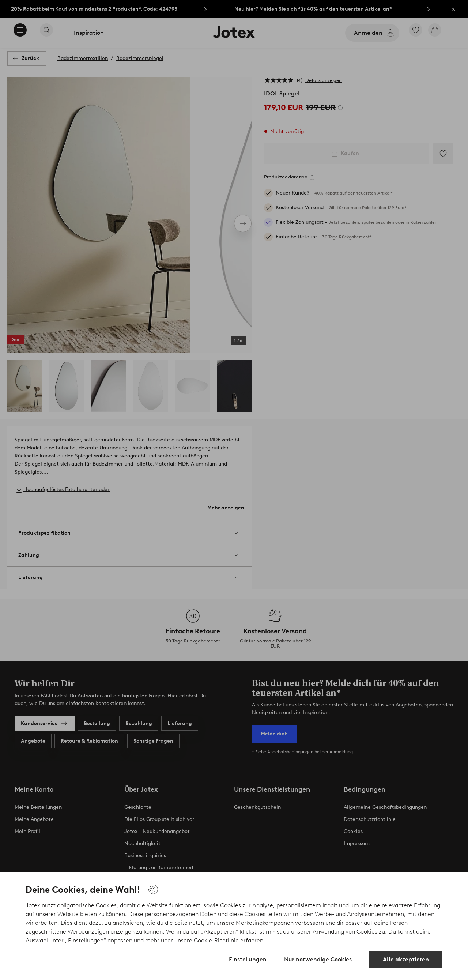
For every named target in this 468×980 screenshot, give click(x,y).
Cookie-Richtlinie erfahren (229, 940)
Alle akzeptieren (406, 959)
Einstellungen (248, 959)
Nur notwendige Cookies (318, 959)
